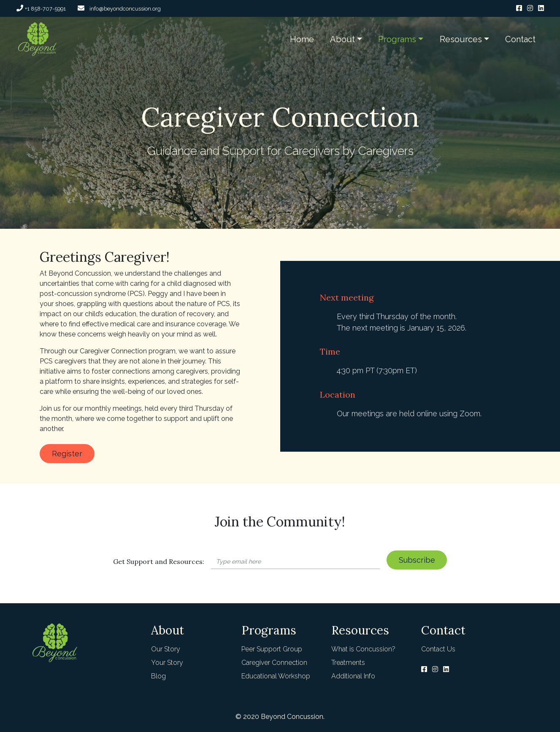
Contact (520, 39)
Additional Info (353, 676)
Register (67, 454)
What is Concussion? (363, 649)
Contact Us (438, 649)
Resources (461, 39)
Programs (397, 39)
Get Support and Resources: (159, 561)
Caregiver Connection (274, 663)
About (342, 39)
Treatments (348, 663)
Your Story (167, 663)
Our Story (166, 649)
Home (302, 39)
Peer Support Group (272, 649)
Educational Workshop (276, 676)
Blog (158, 676)
